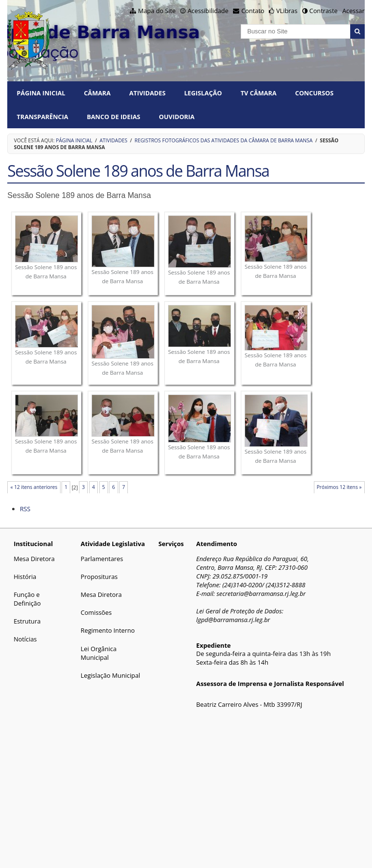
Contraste (324, 11)
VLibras (287, 11)
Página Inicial (41, 93)
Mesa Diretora (34, 559)
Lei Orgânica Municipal (99, 653)
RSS (25, 509)
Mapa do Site (157, 11)
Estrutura (27, 621)
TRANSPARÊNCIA (43, 117)
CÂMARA (97, 93)
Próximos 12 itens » (339, 487)
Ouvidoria (177, 117)
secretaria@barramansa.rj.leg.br (261, 594)
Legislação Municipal (111, 675)
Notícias (25, 639)
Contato (253, 11)
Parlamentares (102, 559)
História (25, 577)
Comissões (96, 612)
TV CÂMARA (259, 93)
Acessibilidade (208, 11)
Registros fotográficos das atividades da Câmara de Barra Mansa (224, 140)
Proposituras (99, 577)
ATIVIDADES (147, 93)
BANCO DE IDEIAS (113, 117)
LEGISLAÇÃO (203, 93)
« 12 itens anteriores (34, 487)
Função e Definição (27, 599)
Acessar (354, 11)
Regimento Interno (108, 630)
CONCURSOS (314, 93)
